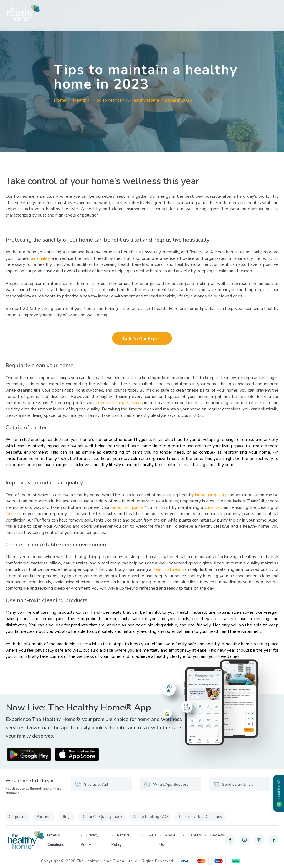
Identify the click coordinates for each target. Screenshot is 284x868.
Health (80, 100)
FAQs (152, 835)
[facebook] (230, 840)
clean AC (213, 507)
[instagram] (244, 840)
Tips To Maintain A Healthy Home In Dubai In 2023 (143, 100)
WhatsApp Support (166, 784)
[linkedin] (273, 840)
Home (60, 100)
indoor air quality (211, 495)
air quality (41, 258)
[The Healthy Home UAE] (142, 13)
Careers (195, 835)
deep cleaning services (120, 403)
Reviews (218, 835)
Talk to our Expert (142, 339)
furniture (13, 514)
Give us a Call (92, 784)
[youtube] (259, 840)
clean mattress (167, 569)
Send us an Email (233, 784)
